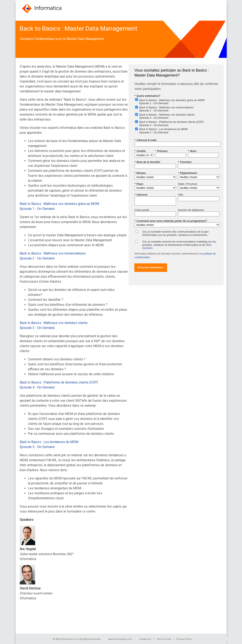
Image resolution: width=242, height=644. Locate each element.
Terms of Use (164, 639)
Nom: (192, 151)
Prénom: (162, 151)
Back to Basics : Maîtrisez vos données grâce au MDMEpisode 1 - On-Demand (172, 102)
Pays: (139, 184)
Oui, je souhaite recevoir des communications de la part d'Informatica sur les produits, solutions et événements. (175, 233)
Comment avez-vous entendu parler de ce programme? (171, 221)
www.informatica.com (120, 639)
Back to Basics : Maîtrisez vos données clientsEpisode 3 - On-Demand (167, 116)
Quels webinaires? (147, 96)
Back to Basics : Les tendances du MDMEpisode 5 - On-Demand (163, 131)
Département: (188, 173)
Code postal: (142, 210)
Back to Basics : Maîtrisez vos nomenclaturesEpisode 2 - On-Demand (166, 109)
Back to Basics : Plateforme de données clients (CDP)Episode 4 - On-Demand (172, 124)
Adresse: (141, 195)
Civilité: (140, 151)
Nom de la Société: (148, 162)
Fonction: (185, 162)
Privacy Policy (184, 639)
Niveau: (140, 173)
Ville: (181, 195)
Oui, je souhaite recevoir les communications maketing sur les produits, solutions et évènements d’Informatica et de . (179, 245)
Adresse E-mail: (146, 140)
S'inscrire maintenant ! (151, 268)
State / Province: (188, 184)
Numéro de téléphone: (191, 210)
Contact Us (145, 639)
